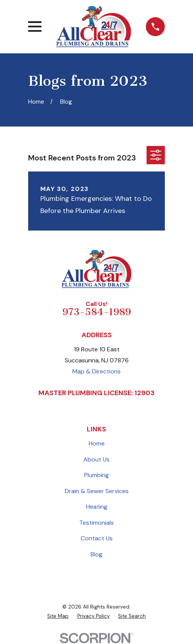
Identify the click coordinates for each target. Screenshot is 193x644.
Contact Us (97, 538)
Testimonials (96, 523)
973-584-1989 (97, 312)
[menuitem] (58, 616)
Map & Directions (96, 371)
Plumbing (96, 475)
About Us (96, 459)
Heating (97, 507)
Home (97, 443)
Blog (96, 554)
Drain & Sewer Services (97, 491)
